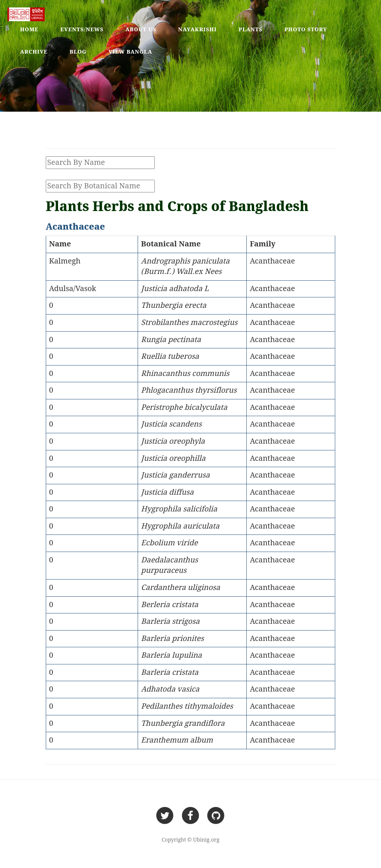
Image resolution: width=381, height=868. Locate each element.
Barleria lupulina (172, 655)
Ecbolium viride (169, 543)
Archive (34, 52)
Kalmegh (65, 261)
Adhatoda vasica (170, 689)
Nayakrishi (197, 30)
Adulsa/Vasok (73, 289)
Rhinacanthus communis (185, 374)
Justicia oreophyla (173, 441)
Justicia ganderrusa (175, 475)
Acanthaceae (272, 261)
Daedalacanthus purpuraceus (169, 566)
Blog (78, 52)
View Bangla (130, 52)
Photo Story (306, 30)
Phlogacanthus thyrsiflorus (189, 390)
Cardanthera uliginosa (180, 588)
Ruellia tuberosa (170, 357)
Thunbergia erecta (174, 306)
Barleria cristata (170, 673)
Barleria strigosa (170, 622)
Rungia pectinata (171, 340)
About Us (141, 30)
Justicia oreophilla (173, 459)
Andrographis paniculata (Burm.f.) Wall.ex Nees (185, 267)
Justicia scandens (171, 424)
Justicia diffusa (167, 492)
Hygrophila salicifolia (179, 509)
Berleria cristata (170, 605)
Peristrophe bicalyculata (184, 408)
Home (29, 30)
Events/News (82, 30)
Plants (250, 30)
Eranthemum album (177, 740)
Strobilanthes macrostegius (189, 323)
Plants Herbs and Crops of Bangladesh (177, 207)
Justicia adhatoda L (175, 289)
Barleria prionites (172, 639)
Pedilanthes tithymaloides (187, 706)
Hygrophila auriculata (180, 526)
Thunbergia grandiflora (183, 724)
